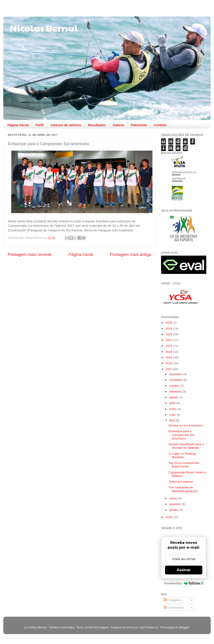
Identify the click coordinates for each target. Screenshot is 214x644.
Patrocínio (139, 125)
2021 (169, 346)
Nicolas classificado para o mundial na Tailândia (186, 446)
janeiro (174, 510)
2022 (169, 340)
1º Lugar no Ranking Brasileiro (182, 455)
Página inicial (18, 125)
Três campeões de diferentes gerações (183, 489)
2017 (169, 369)
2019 (169, 357)
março (174, 498)
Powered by (184, 583)
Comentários (174, 608)
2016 (169, 517)
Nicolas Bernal (44, 28)
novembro (176, 380)
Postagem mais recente (30, 254)
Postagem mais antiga (130, 254)
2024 (169, 329)
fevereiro (175, 504)
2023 (169, 334)
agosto (174, 397)
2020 (169, 352)
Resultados (97, 125)
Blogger (184, 627)
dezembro (176, 374)
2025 (169, 323)
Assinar (184, 570)
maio (173, 415)
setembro (176, 392)
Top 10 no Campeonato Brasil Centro (184, 465)
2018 (169, 363)
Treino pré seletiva (181, 482)
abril (172, 420)
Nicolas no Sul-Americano (186, 425)
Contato (160, 125)
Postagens (173, 600)
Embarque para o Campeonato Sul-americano (182, 435)
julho (173, 403)
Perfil (40, 125)
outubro (175, 386)
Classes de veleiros (66, 125)
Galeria (118, 125)
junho (173, 409)
